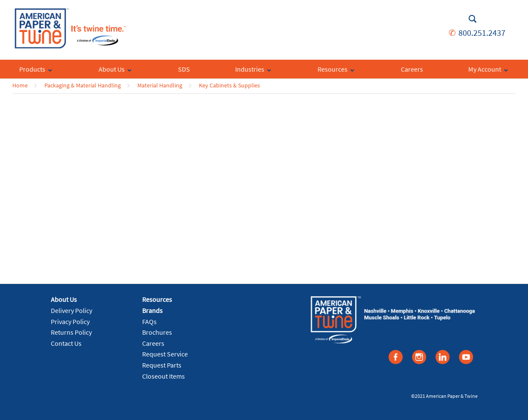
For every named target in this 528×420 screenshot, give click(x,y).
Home (20, 85)
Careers (153, 343)
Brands (152, 310)
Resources (157, 299)
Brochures (157, 332)
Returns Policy (71, 332)
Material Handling (160, 85)
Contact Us (66, 343)
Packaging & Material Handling (83, 85)
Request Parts (162, 365)
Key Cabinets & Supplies (229, 85)
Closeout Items (163, 376)
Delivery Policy (71, 310)
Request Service (165, 354)
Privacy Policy (70, 322)
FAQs (149, 322)
